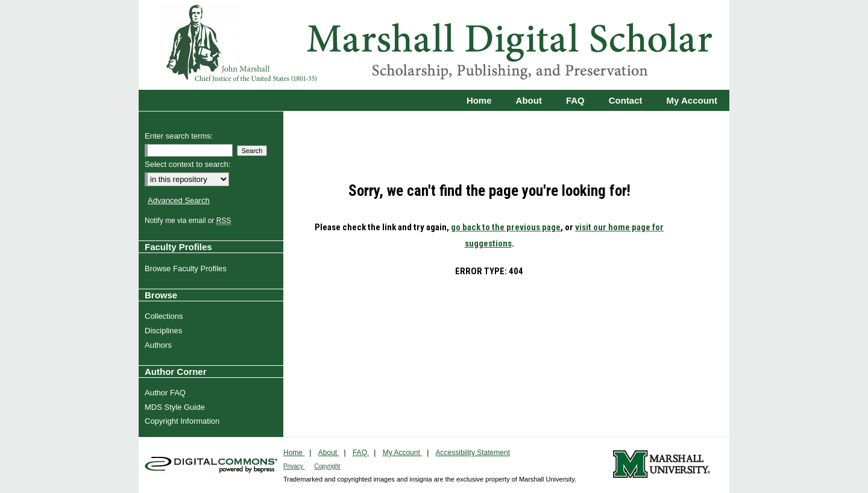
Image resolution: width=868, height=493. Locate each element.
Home (294, 453)
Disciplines (165, 331)
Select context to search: (187, 164)
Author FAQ (167, 393)
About (329, 453)
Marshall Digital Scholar (434, 45)
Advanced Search (179, 200)
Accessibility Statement (473, 453)
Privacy (294, 466)
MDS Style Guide (176, 407)
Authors (160, 345)
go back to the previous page (506, 227)
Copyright (328, 466)
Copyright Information (184, 421)
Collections (165, 316)
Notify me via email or (189, 221)
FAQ (361, 453)
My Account (402, 453)
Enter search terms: (179, 136)
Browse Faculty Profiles (187, 268)
